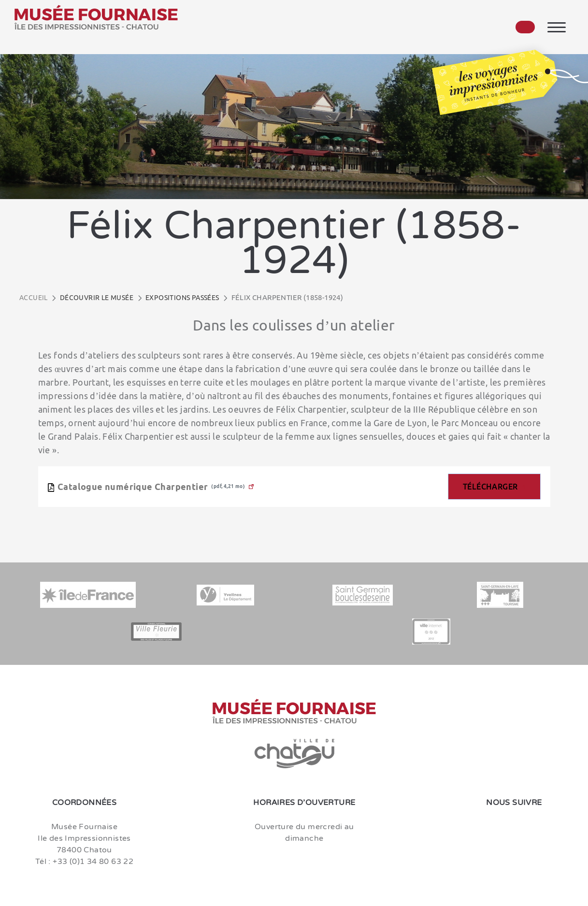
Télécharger (490, 487)
